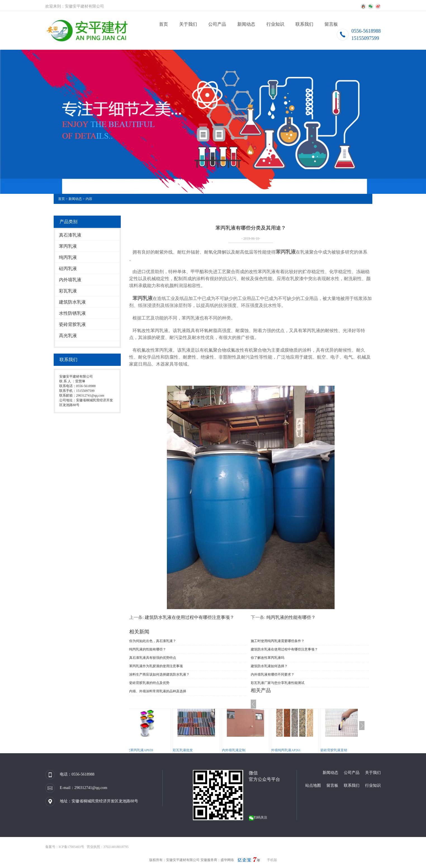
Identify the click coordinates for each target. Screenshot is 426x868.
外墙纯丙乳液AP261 (297, 750)
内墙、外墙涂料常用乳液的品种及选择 (158, 691)
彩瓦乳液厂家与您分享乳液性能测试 (278, 683)
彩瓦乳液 (68, 291)
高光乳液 (68, 336)
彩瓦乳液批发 (194, 750)
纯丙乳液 (68, 257)
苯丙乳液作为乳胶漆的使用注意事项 (156, 666)
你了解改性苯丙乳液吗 (268, 658)
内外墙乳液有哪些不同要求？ (273, 674)
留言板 (331, 24)
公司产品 (217, 24)
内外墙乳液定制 (245, 750)
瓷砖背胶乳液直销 (345, 750)
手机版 (272, 860)
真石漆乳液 (70, 235)
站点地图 (313, 785)
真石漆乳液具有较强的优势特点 (153, 658)
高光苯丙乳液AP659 (149, 750)
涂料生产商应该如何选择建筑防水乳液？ (159, 674)
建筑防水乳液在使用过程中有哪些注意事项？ (190, 617)
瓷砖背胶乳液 (72, 324)
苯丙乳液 (68, 246)
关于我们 (188, 24)
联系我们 (304, 24)
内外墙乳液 (70, 280)
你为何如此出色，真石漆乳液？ (153, 641)
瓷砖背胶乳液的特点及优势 (149, 683)
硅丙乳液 (68, 269)
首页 (164, 24)
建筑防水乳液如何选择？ (269, 666)
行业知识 (275, 24)
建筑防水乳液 (72, 302)
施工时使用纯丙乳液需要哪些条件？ (278, 641)
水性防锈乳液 (72, 313)
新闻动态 (246, 24)
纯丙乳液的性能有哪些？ (291, 617)
